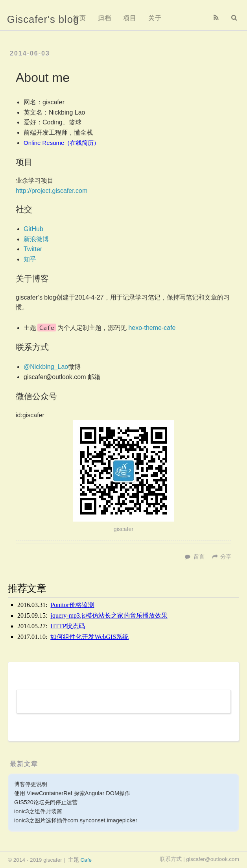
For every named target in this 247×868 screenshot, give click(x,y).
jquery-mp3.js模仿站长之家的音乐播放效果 (109, 615)
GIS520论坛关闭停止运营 (46, 802)
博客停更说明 (31, 784)
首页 (79, 18)
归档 (105, 18)
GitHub (33, 229)
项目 (130, 18)
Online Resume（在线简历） (62, 143)
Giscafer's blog (43, 19)
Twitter (33, 249)
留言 (199, 557)
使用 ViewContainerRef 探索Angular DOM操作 (72, 793)
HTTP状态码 (68, 626)
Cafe (86, 860)
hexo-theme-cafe (152, 328)
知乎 (30, 259)
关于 (155, 18)
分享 (226, 557)
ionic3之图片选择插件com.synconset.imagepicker (76, 820)
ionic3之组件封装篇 (38, 811)
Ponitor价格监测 (72, 605)
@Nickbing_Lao (46, 367)
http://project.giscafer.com (52, 191)
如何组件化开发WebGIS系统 (89, 637)
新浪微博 (36, 239)
